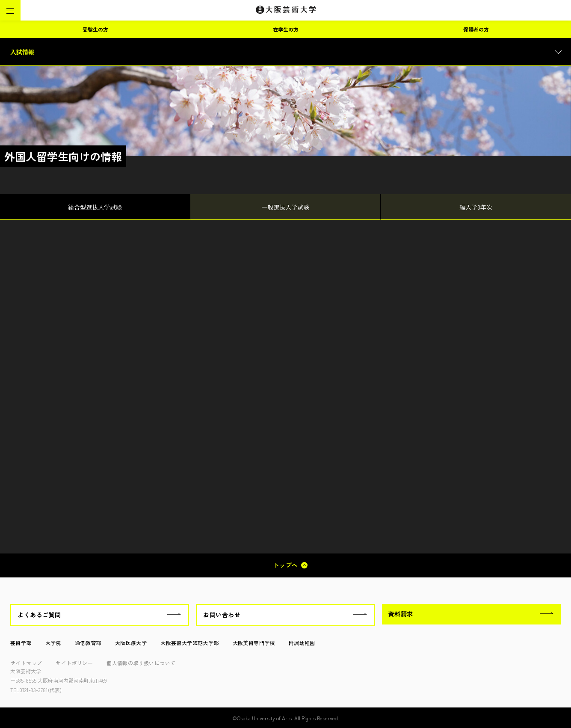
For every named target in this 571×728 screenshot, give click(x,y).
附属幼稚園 (302, 643)
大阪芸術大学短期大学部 (189, 643)
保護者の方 (476, 29)
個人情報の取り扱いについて (141, 663)
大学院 (53, 643)
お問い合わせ (222, 615)
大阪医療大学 (131, 643)
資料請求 (401, 614)
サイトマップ (26, 663)
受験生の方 (95, 29)
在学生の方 (286, 29)
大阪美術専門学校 (254, 643)
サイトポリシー (74, 663)
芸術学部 (21, 643)
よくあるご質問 (39, 615)
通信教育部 (88, 643)
